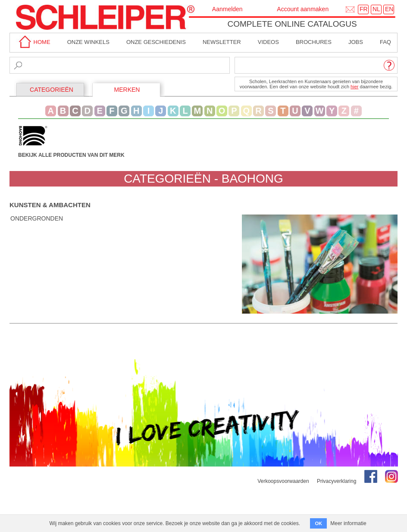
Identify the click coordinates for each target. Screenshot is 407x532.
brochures (314, 42)
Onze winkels (88, 42)
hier (354, 87)
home (33, 42)
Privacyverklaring (337, 481)
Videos (268, 42)
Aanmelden (227, 9)
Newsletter (222, 42)
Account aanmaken (303, 9)
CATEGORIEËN (52, 90)
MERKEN (127, 90)
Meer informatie (348, 523)
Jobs (356, 42)
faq (385, 42)
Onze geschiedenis (156, 42)
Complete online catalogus (292, 24)
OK (318, 523)
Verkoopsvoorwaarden (283, 481)
